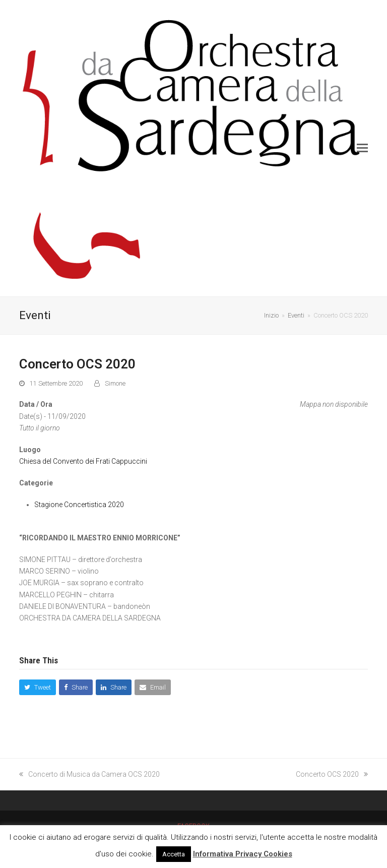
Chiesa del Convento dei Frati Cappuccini (83, 461)
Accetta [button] (174, 854)
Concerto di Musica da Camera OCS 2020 (89, 774)
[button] (362, 148)
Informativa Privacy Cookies (243, 854)
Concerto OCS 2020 (332, 774)
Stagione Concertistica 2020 (79, 505)
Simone (115, 383)
